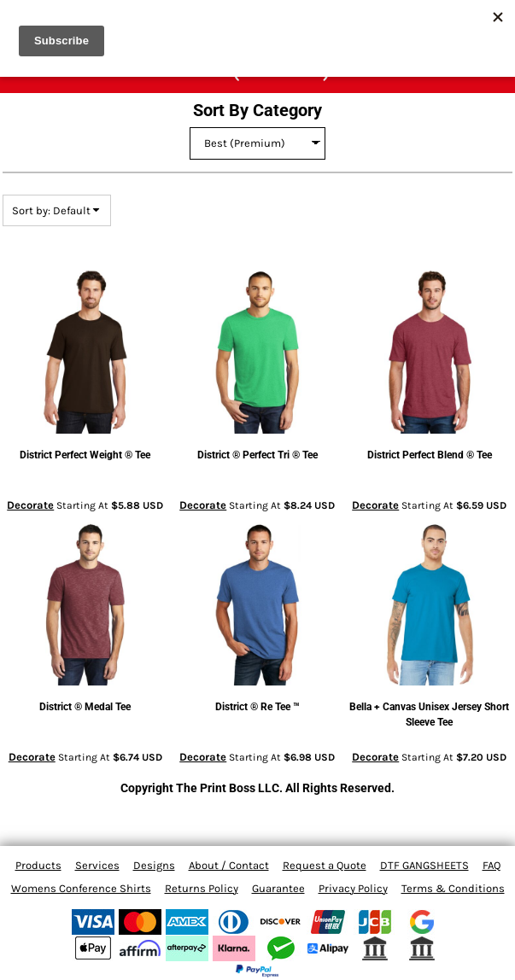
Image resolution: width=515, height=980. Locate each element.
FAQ (492, 865)
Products (38, 865)
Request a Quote (325, 865)
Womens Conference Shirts (81, 888)
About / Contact (229, 865)
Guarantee (278, 888)
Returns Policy (202, 888)
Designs (154, 865)
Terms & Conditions (453, 888)
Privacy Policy (353, 888)
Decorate (30, 505)
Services (97, 865)
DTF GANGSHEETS (424, 865)
